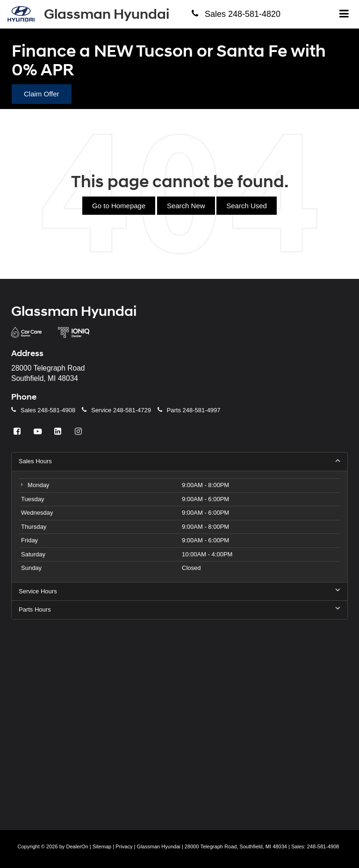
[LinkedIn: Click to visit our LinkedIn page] (59, 432)
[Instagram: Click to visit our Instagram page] (79, 432)
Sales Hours (179, 461)
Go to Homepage (119, 206)
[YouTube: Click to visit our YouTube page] (39, 432)
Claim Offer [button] (42, 94)
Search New (186, 206)
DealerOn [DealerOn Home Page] (77, 846)
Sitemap (102, 846)
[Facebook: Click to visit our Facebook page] (18, 432)
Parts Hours (179, 609)
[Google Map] (179, 718)
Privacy (124, 846)
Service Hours (179, 591)
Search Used (247, 206)
